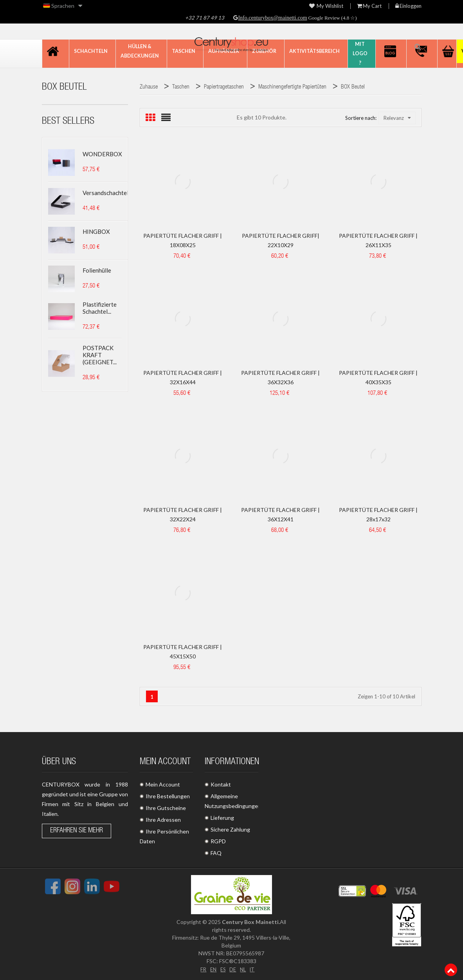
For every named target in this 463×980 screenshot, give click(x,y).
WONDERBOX (102, 154)
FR (201, 969)
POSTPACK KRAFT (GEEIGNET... (100, 355)
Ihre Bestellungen (168, 796)
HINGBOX (96, 231)
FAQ (216, 853)
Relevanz (397, 118)
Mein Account (163, 784)
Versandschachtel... (107, 193)
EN (212, 969)
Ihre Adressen (163, 820)
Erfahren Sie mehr (77, 831)
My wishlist (326, 6)
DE (233, 969)
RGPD (218, 841)
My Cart (369, 6)
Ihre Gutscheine (166, 808)
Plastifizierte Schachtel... (100, 308)
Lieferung (222, 818)
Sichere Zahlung (230, 829)
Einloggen (408, 6)
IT (254, 969)
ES (222, 969)
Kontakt (221, 784)
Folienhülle (97, 270)
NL (244, 969)
